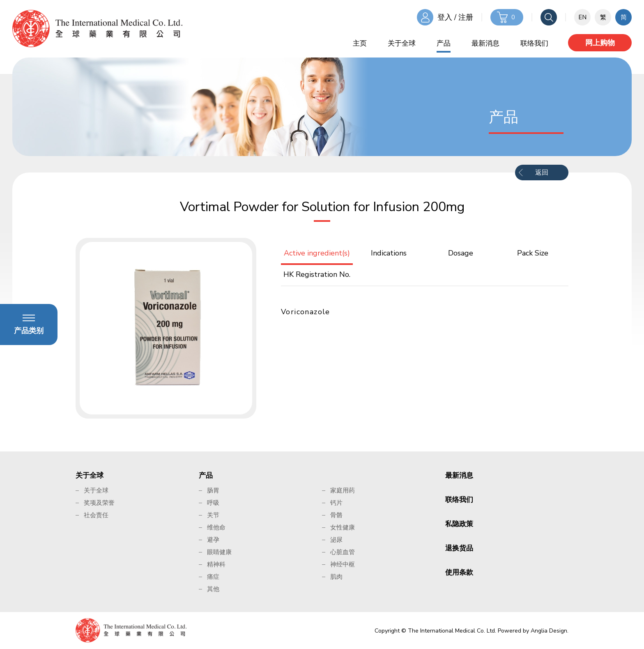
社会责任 (96, 515)
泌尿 (336, 540)
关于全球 (402, 43)
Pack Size (533, 253)
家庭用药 (343, 490)
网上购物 (600, 43)
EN (582, 17)
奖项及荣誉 (99, 503)
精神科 (216, 564)
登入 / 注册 (455, 17)
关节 (213, 515)
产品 (444, 43)
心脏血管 (343, 552)
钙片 (336, 503)
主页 (360, 43)
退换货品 (459, 548)
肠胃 (213, 490)
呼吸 (213, 503)
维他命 (216, 527)
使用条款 (459, 572)
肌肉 (336, 577)
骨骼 (336, 515)
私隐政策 (459, 524)
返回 (542, 173)
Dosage (461, 253)
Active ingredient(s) (317, 253)
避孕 (213, 540)
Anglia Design (549, 631)
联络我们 (534, 43)
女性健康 (343, 527)
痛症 (213, 577)
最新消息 (485, 43)
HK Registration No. (317, 274)
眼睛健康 (219, 552)
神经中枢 (343, 564)
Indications (389, 253)
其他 (213, 589)
